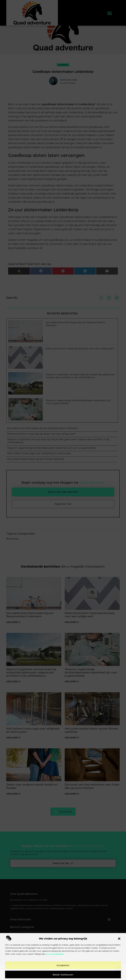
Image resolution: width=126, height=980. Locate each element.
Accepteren (63, 965)
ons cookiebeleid (55, 954)
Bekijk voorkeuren (63, 975)
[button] (119, 939)
